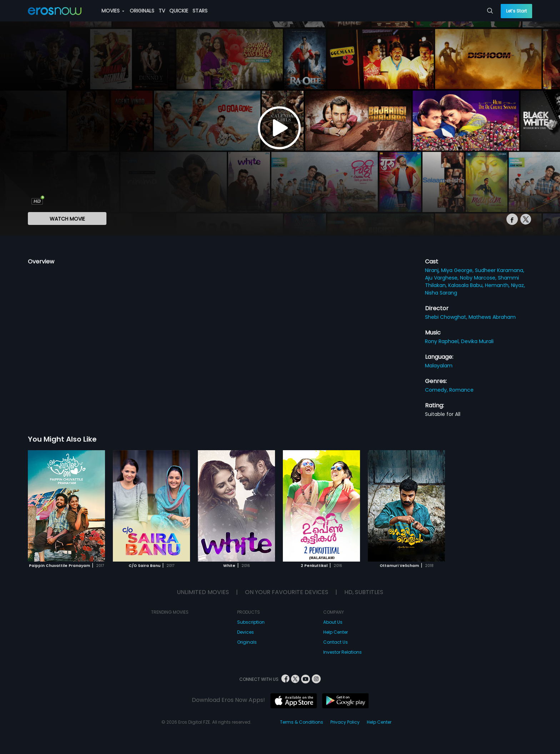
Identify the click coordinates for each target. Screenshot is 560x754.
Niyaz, (518, 285)
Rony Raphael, (443, 341)
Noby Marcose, (479, 278)
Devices (246, 632)
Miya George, (458, 270)
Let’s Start (516, 11)
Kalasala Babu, (467, 285)
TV (162, 11)
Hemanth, (498, 285)
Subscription (251, 622)
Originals (247, 642)
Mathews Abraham (492, 317)
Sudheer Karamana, (500, 270)
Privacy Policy (345, 722)
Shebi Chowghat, (447, 317)
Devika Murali (477, 341)
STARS (200, 11)
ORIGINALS (142, 11)
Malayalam (439, 366)
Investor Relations (342, 652)
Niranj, (433, 270)
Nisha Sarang (441, 293)
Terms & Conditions (302, 722)
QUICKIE (179, 11)
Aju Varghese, (442, 278)
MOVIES (113, 11)
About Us (333, 622)
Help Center (336, 632)
